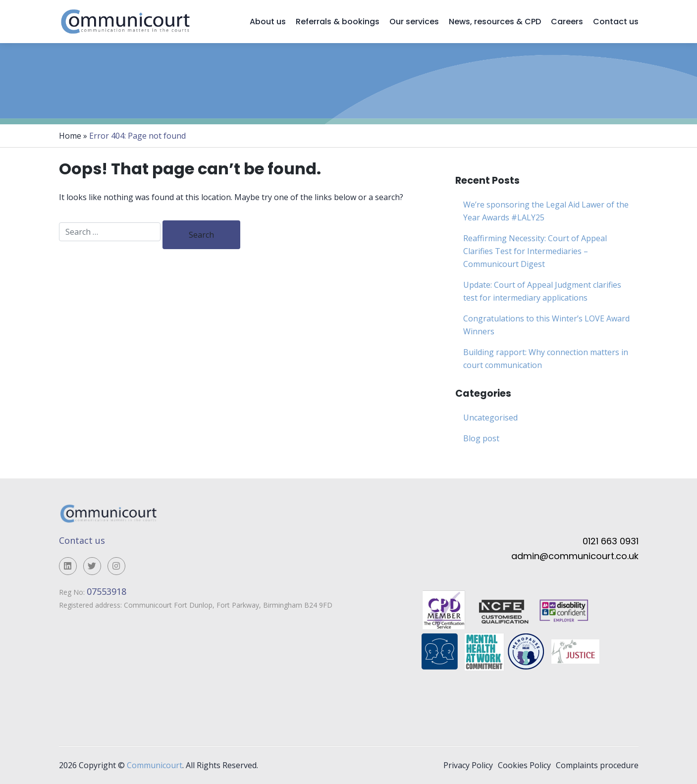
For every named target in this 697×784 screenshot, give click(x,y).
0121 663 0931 (611, 541)
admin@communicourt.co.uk (575, 556)
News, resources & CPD (495, 22)
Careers (567, 22)
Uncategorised (490, 418)
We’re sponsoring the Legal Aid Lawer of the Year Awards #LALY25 (546, 211)
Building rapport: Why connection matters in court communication (546, 359)
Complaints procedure (597, 765)
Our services (414, 22)
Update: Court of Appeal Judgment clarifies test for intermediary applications (542, 291)
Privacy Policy (468, 765)
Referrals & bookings (338, 22)
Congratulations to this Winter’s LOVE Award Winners (546, 325)
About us (268, 22)
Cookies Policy (524, 765)
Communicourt (155, 765)
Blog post (481, 438)
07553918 (108, 591)
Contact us (616, 22)
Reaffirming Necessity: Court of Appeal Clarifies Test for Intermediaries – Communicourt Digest (535, 251)
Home (70, 136)
